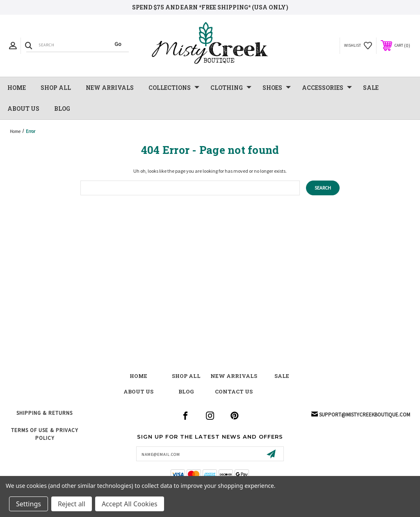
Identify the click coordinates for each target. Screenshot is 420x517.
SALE (371, 88)
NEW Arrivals (110, 88)
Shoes (277, 88)
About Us (23, 109)
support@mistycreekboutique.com (365, 415)
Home (17, 88)
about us (138, 391)
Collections (174, 88)
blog (186, 391)
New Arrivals (234, 376)
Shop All (56, 88)
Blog (62, 109)
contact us (234, 391)
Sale (282, 376)
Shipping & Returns (45, 413)
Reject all (72, 504)
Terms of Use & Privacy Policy (45, 434)
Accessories (327, 88)
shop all (186, 376)
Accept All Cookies (130, 504)
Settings (29, 504)
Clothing (231, 88)
